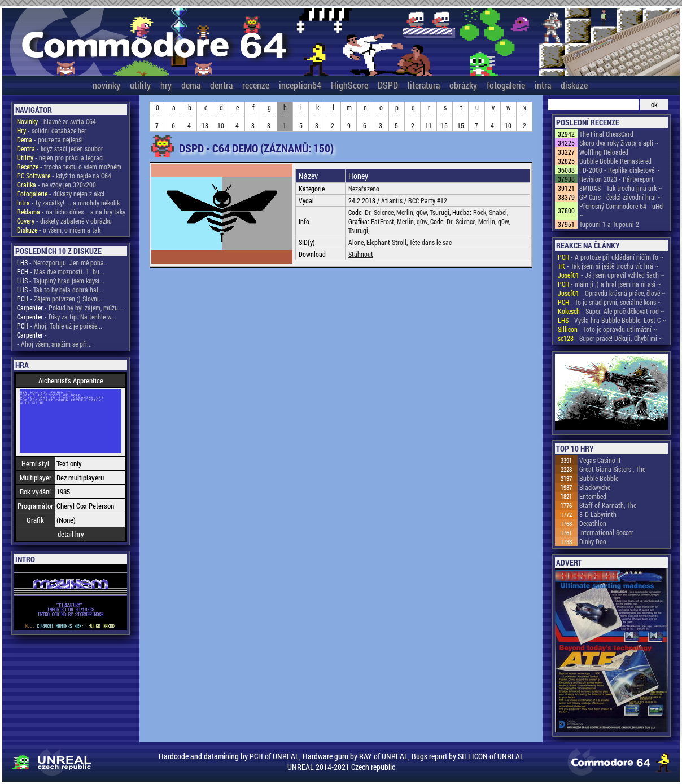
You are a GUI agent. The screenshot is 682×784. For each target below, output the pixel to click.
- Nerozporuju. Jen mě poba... (63, 262)
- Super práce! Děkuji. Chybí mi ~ (610, 338)
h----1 (285, 116)
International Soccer (606, 532)
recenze (256, 85)
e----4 (237, 116)
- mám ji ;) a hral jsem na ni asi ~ (609, 284)
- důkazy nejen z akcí (61, 194)
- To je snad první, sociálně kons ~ (610, 302)
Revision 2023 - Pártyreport (617, 179)
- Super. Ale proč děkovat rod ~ (611, 311)
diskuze (574, 85)
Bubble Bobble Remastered (615, 161)
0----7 (157, 116)
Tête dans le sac (430, 242)
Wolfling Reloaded (604, 152)
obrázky (463, 85)
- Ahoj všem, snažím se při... (54, 344)
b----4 (189, 116)
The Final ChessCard (606, 134)
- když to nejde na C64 (64, 176)
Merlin (405, 212)
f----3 (253, 116)
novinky (106, 85)
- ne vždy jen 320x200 (56, 185)
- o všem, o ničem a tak (59, 230)
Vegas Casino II (600, 460)
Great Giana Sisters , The (612, 469)
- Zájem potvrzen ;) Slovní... (60, 299)
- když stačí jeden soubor (60, 148)
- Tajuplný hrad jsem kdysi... (61, 281)
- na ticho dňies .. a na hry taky (71, 212)
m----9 (349, 116)
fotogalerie (506, 85)
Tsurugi (440, 212)
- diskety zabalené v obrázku (64, 221)
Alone (356, 242)
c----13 (205, 116)
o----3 (381, 116)
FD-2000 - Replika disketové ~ (620, 170)
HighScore (349, 85)
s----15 (444, 116)
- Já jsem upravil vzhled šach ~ (611, 275)
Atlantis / (395, 200)
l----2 (333, 116)
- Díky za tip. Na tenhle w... (67, 317)
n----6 (365, 116)
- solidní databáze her (52, 130)
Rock (480, 212)
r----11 (429, 116)
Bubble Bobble (599, 478)
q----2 (413, 116)
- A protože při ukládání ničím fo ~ (611, 257)
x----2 (524, 116)
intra (543, 85)
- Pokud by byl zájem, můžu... (70, 308)
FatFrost (382, 221)
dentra (221, 85)
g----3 (269, 116)
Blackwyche (595, 487)
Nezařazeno (364, 189)
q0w (421, 212)
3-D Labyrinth (598, 514)
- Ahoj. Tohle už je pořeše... (60, 326)
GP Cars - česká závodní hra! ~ (620, 197)
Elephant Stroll (386, 242)
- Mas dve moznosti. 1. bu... (61, 271)
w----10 (508, 116)
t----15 (461, 116)
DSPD (388, 85)
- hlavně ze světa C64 (56, 121)
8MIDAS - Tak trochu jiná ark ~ (621, 188)
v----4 (492, 116)
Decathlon (593, 523)
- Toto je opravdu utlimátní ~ (607, 329)
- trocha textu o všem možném (69, 167)
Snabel (498, 212)
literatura (424, 85)
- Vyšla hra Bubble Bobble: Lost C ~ (612, 320)
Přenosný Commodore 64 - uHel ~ (622, 211)
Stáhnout (361, 254)
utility (140, 85)
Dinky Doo (593, 541)
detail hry (71, 534)
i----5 (301, 116)
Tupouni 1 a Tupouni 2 (609, 224)
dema (191, 85)
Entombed (593, 496)
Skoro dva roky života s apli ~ (619, 143)
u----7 (476, 116)
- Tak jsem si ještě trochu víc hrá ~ (608, 266)
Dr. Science (379, 212)
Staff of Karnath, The (608, 505)
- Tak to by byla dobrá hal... (60, 290)
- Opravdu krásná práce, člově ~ (612, 293)
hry (166, 85)
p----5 (396, 116)
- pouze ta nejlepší (50, 139)
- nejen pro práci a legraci (60, 157)
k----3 (317, 116)
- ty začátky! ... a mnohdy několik (68, 203)
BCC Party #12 (428, 200)
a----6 (173, 116)
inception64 (300, 85)
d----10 (221, 116)
